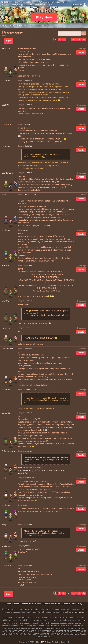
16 (84, 39)
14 (74, 39)
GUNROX (5, 2)
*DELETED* (29, 146)
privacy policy (78, 612)
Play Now (44, 17)
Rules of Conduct (63, 604)
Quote (81, 52)
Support (16, 604)
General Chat (21, 25)
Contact (24, 604)
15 (79, 39)
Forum (11, 25)
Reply (9, 41)
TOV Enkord (46, 642)
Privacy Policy (35, 604)
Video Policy (77, 604)
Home (3, 25)
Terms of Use (48, 604)
